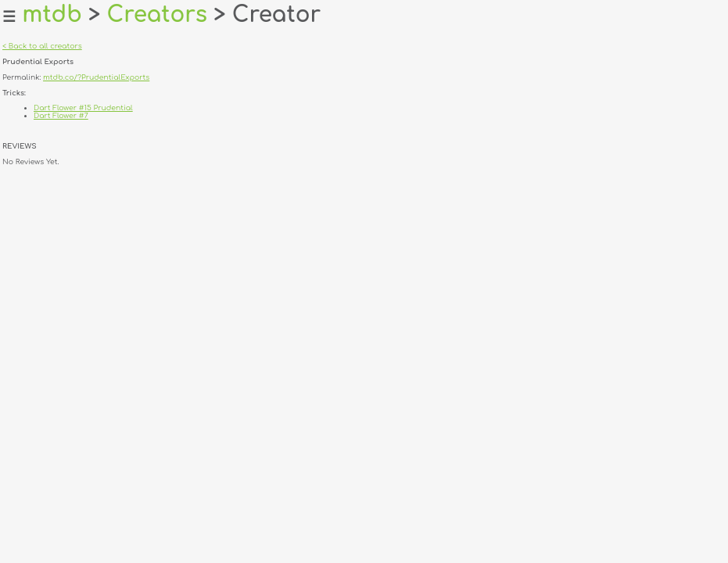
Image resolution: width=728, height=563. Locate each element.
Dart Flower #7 (61, 116)
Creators (157, 15)
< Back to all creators (42, 46)
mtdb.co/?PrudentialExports (96, 77)
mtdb (52, 15)
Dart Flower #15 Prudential (83, 108)
